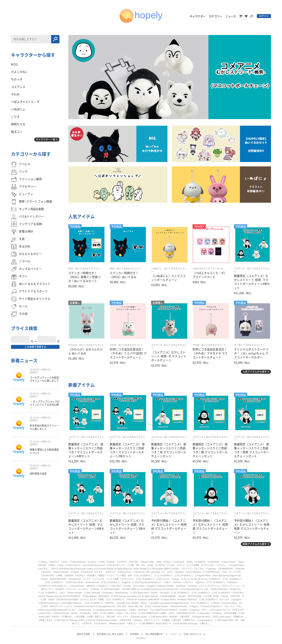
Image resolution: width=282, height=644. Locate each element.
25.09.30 (34, 466)
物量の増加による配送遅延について (44, 451)
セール (220, 269)
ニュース (231, 16)
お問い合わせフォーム (195, 634)
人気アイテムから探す (255, 372)
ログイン (264, 16)
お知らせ (46, 370)
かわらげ (73, 345)
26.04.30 (34, 370)
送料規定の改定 (38, 474)
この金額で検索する (35, 347)
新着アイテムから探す (255, 544)
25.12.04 (34, 442)
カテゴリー (215, 16)
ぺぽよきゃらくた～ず (204, 269)
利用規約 (134, 634)
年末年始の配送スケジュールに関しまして (44, 427)
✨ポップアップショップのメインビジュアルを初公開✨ (45, 405)
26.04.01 (34, 394)
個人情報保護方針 (154, 634)
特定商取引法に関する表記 (110, 634)
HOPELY (34, 372)
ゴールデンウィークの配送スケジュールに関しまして (44, 379)
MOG (71, 269)
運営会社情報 (83, 634)
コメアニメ (239, 269)
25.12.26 (34, 418)
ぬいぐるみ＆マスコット (87, 269)
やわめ (113, 345)
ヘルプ (173, 634)
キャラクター (198, 16)
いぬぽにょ (157, 269)
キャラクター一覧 (46, 139)
